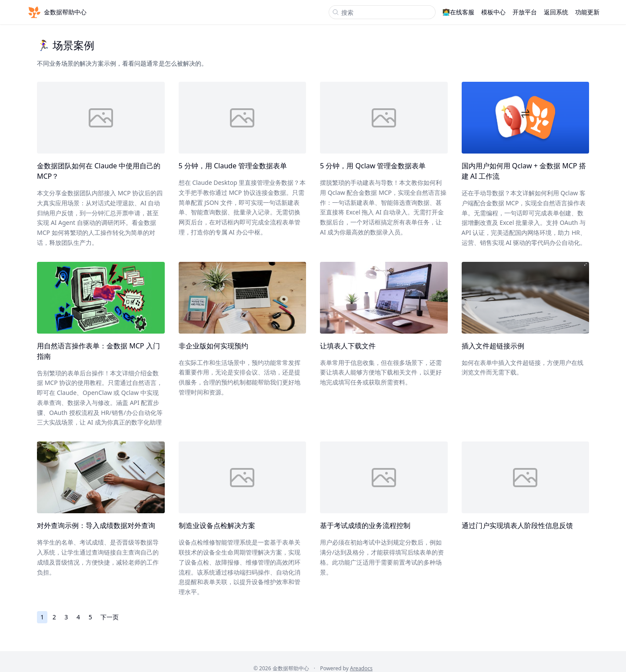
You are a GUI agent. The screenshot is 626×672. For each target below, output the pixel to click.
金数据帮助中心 (57, 12)
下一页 (110, 617)
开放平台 (525, 12)
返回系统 (556, 12)
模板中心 (493, 12)
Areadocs (361, 668)
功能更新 (587, 12)
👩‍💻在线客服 (458, 12)
